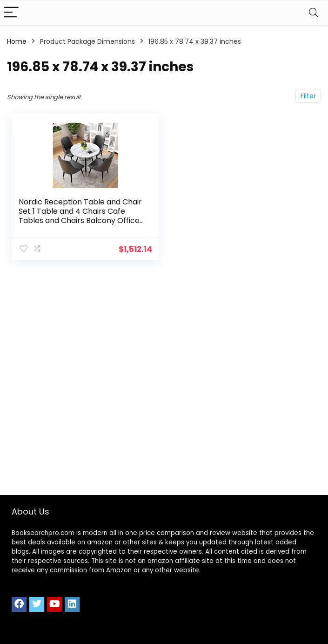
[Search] (314, 13)
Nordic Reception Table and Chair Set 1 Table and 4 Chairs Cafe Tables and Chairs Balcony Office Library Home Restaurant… (80, 216)
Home (17, 41)
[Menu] (11, 13)
